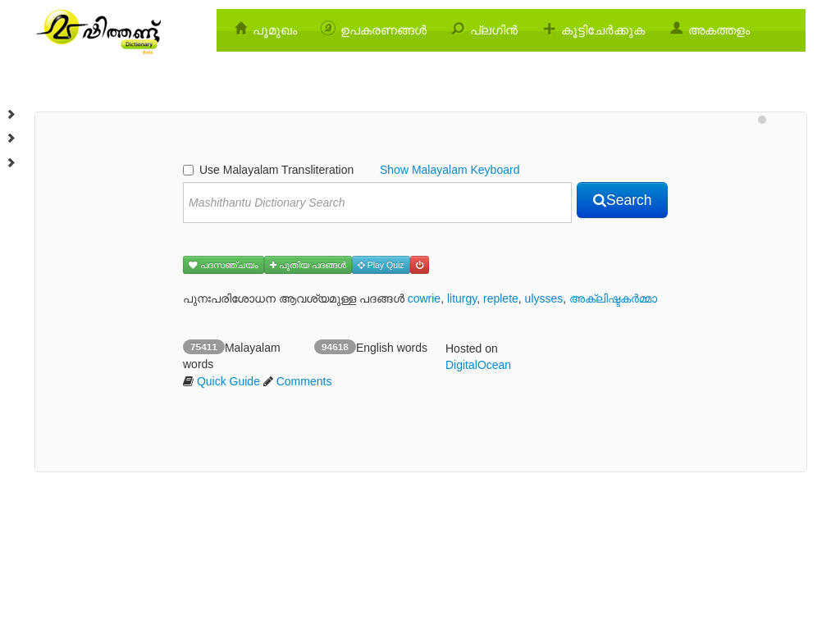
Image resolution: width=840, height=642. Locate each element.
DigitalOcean (478, 365)
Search (622, 200)
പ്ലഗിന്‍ (494, 30)
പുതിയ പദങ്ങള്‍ (308, 265)
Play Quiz (381, 265)
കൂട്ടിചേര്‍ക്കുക (603, 30)
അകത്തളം (719, 30)
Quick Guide (228, 381)
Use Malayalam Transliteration (268, 170)
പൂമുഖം (275, 30)
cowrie (424, 298)
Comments (304, 381)
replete (501, 298)
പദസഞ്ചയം (224, 265)
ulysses (544, 298)
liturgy (462, 298)
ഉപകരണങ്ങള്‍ (383, 30)
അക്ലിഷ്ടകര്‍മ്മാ (613, 298)
